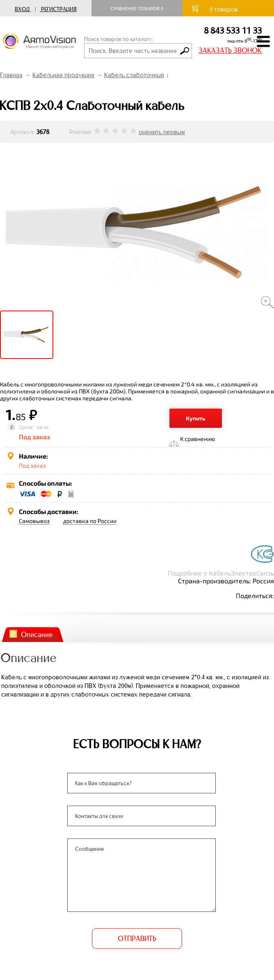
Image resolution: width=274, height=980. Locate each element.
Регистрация (59, 9)
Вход (22, 9)
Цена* (27, 427)
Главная (11, 75)
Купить (196, 418)
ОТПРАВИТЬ (137, 939)
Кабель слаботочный (134, 75)
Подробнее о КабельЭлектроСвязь (221, 573)
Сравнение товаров (137, 9)
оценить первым (162, 132)
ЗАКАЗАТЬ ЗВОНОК (230, 50)
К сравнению (198, 439)
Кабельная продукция (63, 75)
